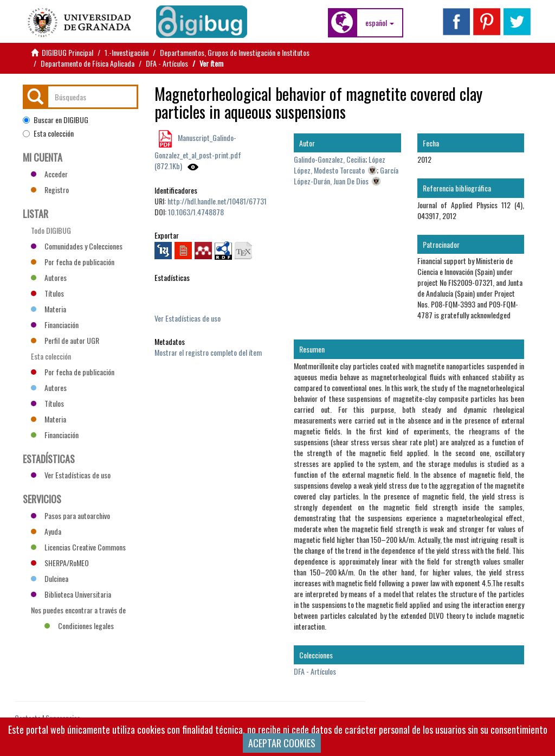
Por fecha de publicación (73, 262)
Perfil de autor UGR (65, 340)
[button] (380, 23)
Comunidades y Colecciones (77, 246)
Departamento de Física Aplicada (88, 63)
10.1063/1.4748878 (196, 212)
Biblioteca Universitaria (71, 594)
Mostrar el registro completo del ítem (208, 352)
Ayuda (46, 531)
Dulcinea (50, 578)
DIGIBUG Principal (67, 52)
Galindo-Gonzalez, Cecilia (330, 159)
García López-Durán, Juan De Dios (346, 175)
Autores (49, 277)
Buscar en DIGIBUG (56, 120)
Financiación (55, 325)
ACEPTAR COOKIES (282, 743)
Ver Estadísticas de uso (188, 318)
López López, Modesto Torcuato (340, 165)
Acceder (49, 174)
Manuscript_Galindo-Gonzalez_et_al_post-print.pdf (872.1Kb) (198, 152)
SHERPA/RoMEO (60, 563)
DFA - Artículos (167, 63)
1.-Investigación (127, 52)
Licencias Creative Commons (78, 547)
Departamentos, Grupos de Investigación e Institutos (235, 52)
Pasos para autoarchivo (70, 515)
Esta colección (48, 133)
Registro (50, 190)
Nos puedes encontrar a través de (78, 611)
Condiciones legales (79, 626)
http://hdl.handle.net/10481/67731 (217, 201)
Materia (49, 309)
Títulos (47, 293)
